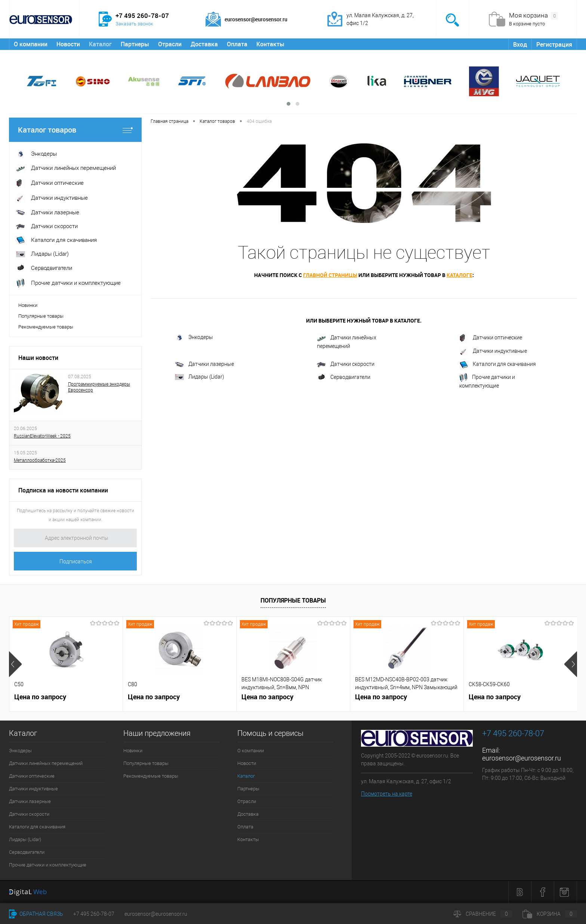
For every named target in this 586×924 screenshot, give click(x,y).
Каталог (100, 44)
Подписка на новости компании (63, 490)
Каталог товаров (75, 130)
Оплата (237, 44)
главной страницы (330, 275)
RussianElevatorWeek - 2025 (42, 436)
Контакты (270, 44)
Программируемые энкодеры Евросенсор (99, 387)
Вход (520, 44)
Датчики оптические (491, 338)
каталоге (459, 275)
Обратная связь (36, 914)
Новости (68, 44)
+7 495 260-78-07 (94, 914)
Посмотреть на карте (387, 794)
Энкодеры (194, 337)
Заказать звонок (134, 24)
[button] (289, 104)
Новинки (28, 305)
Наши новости (38, 358)
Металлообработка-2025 (40, 460)
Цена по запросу (40, 697)
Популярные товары (41, 316)
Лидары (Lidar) (200, 377)
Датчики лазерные (204, 364)
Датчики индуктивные (493, 351)
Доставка (204, 44)
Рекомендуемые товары (46, 327)
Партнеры (135, 44)
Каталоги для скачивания (498, 365)
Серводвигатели (344, 377)
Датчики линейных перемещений (347, 341)
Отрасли (170, 44)
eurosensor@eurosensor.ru (522, 758)
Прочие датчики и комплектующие (487, 381)
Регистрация (554, 44)
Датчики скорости (346, 364)
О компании (31, 44)
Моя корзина (533, 16)
